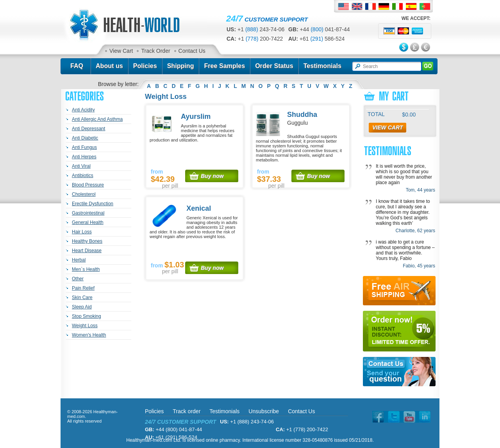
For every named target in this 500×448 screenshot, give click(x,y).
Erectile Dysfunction (93, 204)
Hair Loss (82, 232)
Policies (145, 66)
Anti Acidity (83, 110)
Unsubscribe (264, 411)
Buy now (212, 176)
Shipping (181, 66)
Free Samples (224, 66)
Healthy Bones (87, 241)
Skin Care (82, 297)
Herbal (79, 260)
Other (78, 279)
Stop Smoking (87, 316)
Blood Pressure (88, 185)
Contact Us (192, 51)
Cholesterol (84, 194)
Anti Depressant (88, 129)
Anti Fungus (84, 147)
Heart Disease (87, 251)
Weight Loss (85, 326)
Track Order (155, 51)
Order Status (274, 66)
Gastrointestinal (88, 213)
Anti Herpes (84, 157)
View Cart (121, 51)
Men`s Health (86, 269)
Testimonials (322, 66)
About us (109, 66)
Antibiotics (83, 176)
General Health (88, 222)
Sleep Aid (82, 307)
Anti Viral (81, 166)
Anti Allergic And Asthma (97, 119)
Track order (187, 411)
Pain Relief (83, 288)
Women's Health (89, 335)
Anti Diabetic (85, 138)
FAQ (77, 66)
